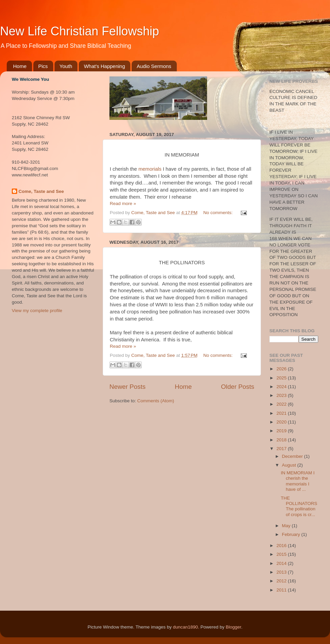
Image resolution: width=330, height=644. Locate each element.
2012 (282, 581)
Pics (43, 66)
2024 (282, 387)
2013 (282, 572)
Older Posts (238, 387)
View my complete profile (37, 311)
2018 (282, 440)
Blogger (233, 627)
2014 (282, 563)
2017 (282, 449)
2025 (282, 378)
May (287, 526)
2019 (282, 431)
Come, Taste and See (41, 191)
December (293, 456)
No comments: (219, 213)
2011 (282, 590)
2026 (282, 369)
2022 (282, 404)
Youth (66, 66)
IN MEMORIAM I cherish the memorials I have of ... (298, 481)
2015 (282, 554)
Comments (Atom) (156, 401)
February (292, 534)
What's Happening (104, 66)
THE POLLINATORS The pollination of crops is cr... (299, 506)
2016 (282, 546)
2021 (282, 413)
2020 (282, 422)
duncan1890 (185, 627)
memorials (150, 169)
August (290, 465)
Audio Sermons (154, 66)
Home (20, 66)
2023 (282, 395)
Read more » (123, 204)
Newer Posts (127, 387)
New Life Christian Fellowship (79, 31)
